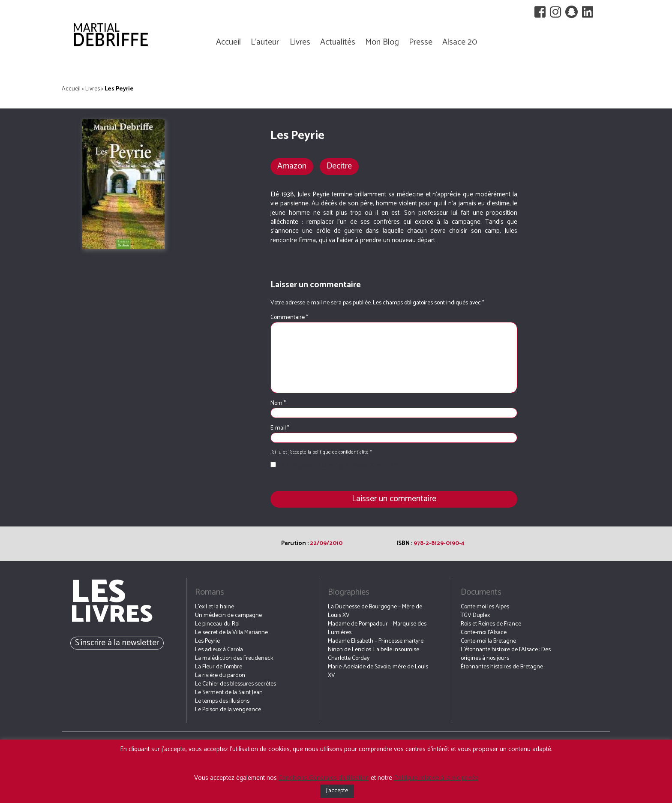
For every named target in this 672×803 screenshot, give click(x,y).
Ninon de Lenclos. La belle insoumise (373, 650)
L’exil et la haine (214, 607)
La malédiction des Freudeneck (234, 658)
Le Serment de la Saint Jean (229, 693)
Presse (421, 42)
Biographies (349, 592)
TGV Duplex (475, 615)
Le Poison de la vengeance (228, 710)
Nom (278, 403)
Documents (481, 592)
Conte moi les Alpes (485, 607)
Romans (210, 592)
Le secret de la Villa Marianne (231, 633)
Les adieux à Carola (219, 650)
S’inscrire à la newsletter (117, 643)
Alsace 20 (460, 42)
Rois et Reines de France (491, 624)
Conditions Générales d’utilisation (324, 778)
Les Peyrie (207, 641)
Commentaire (289, 317)
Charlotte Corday (349, 658)
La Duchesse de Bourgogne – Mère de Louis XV (375, 611)
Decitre (339, 166)
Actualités (338, 42)
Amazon (292, 166)
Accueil (228, 42)
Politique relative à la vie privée (436, 778)
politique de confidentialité (341, 452)
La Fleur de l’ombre (219, 667)
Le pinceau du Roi (217, 624)
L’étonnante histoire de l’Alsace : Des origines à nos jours (506, 654)
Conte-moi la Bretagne (488, 641)
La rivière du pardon (220, 675)
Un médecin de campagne (228, 615)
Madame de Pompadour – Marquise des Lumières (377, 628)
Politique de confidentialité (361, 466)
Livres (300, 42)
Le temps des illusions (222, 701)
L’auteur (265, 42)
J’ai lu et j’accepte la (334, 466)
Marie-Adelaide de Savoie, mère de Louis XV (378, 671)
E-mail (280, 428)
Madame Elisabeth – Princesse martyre (376, 641)
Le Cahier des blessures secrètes (235, 684)
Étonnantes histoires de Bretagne (502, 667)
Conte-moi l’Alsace (484, 633)
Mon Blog (382, 42)
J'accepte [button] (337, 791)
